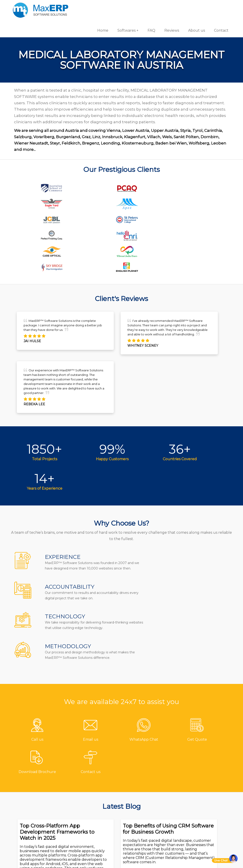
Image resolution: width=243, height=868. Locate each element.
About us (194, 7)
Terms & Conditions (99, 812)
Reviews (169, 7)
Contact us (91, 768)
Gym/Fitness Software (149, 775)
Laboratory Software (147, 826)
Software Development (205, 768)
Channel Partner (97, 805)
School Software (144, 819)
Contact (219, 7)
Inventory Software (146, 804)
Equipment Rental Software (146, 837)
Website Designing (201, 804)
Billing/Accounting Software (146, 793)
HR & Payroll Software (149, 811)
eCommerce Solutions (204, 796)
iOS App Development (204, 789)
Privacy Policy (93, 820)
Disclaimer (91, 827)
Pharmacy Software (147, 768)
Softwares (124, 7)
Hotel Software (142, 783)
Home (100, 7)
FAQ (149, 7)
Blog (85, 798)
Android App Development (195, 778)
